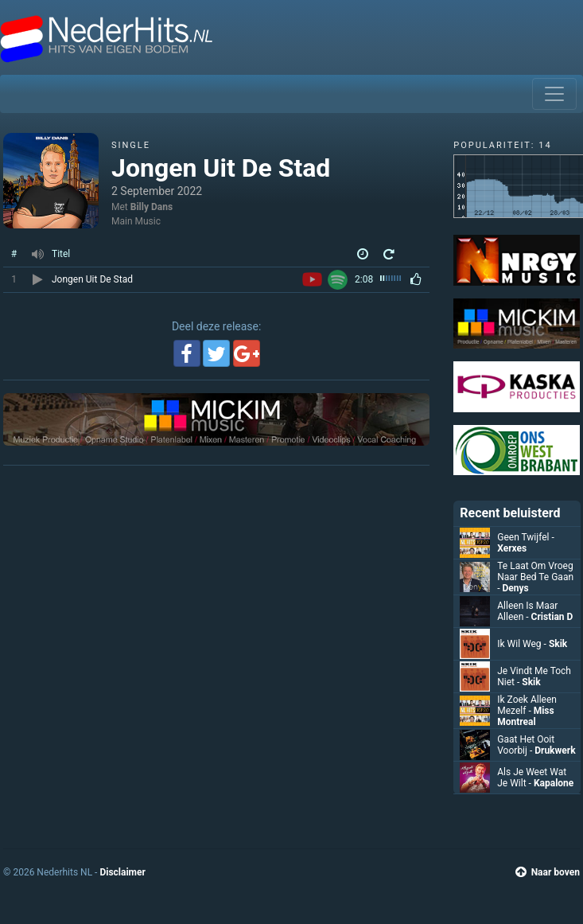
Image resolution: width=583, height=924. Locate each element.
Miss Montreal (525, 716)
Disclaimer (122, 872)
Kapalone (554, 783)
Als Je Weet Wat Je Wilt (532, 778)
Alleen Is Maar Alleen (527, 611)
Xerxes (512, 548)
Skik (558, 644)
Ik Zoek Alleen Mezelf (527, 705)
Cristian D (552, 617)
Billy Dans (152, 207)
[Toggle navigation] (554, 94)
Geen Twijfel (526, 537)
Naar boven (548, 872)
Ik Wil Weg (523, 644)
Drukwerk (555, 751)
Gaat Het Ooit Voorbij (526, 745)
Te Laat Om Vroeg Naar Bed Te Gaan (535, 577)
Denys (516, 588)
